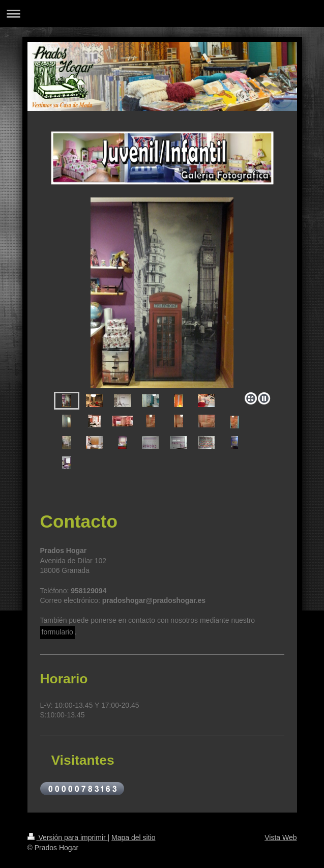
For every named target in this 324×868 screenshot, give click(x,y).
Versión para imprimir (68, 837)
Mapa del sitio (133, 837)
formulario (57, 632)
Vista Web (281, 837)
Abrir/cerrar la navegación (162, 13)
